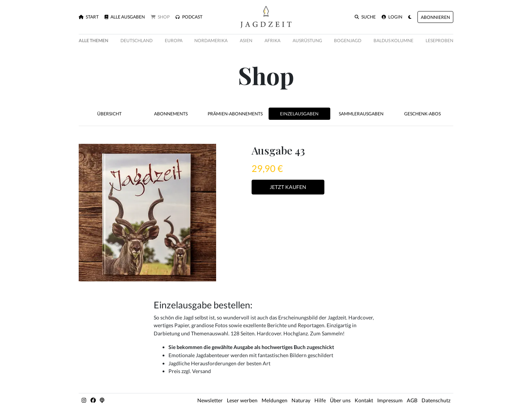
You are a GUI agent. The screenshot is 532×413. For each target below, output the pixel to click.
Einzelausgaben (299, 114)
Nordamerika (211, 40)
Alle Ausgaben (125, 17)
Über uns (340, 400)
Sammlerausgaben (361, 114)
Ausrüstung (307, 40)
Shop (160, 17)
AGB (412, 400)
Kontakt (364, 400)
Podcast (189, 17)
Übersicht (109, 114)
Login (392, 17)
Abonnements (171, 114)
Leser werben (242, 400)
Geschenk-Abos (422, 114)
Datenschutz (436, 400)
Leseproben (439, 40)
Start (89, 17)
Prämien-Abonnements (235, 114)
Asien (246, 40)
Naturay (301, 400)
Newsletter (210, 400)
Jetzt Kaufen (288, 187)
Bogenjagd (348, 40)
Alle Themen (93, 40)
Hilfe (320, 400)
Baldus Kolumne (393, 40)
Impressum (390, 400)
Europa (174, 40)
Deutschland (137, 40)
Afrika (272, 40)
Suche (365, 17)
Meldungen (274, 400)
